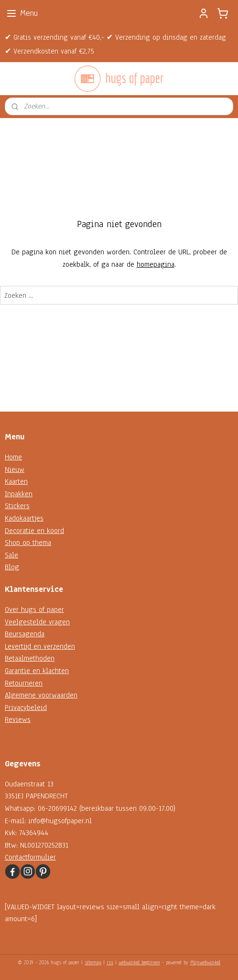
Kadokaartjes (24, 518)
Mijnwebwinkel (205, 963)
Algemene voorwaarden (41, 695)
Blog (12, 567)
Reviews (18, 719)
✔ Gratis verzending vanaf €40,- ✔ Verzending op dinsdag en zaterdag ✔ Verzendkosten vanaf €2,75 (115, 44)
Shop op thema (28, 543)
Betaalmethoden (30, 658)
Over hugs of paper (34, 610)
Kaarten (16, 481)
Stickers (17, 506)
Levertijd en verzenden (40, 646)
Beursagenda (25, 634)
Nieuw (15, 469)
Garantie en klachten (37, 671)
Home (13, 457)
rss (110, 963)
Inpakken (19, 494)
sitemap (93, 963)
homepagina (156, 264)
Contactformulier (30, 857)
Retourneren (24, 683)
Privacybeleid (26, 708)
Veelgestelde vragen (37, 622)
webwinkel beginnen (139, 963)
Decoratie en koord (34, 531)
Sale (11, 555)
